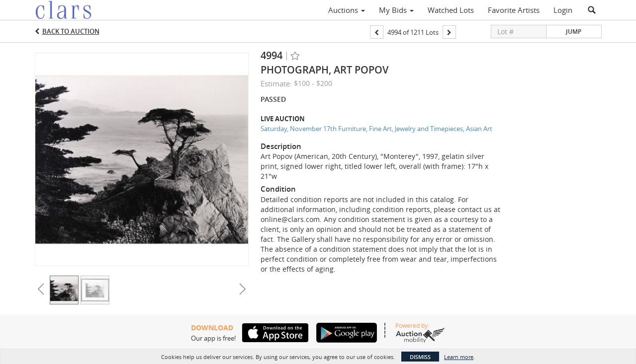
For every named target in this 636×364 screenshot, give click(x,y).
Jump (574, 32)
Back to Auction (71, 31)
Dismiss (420, 357)
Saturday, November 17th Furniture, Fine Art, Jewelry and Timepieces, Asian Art (376, 129)
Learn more (459, 357)
